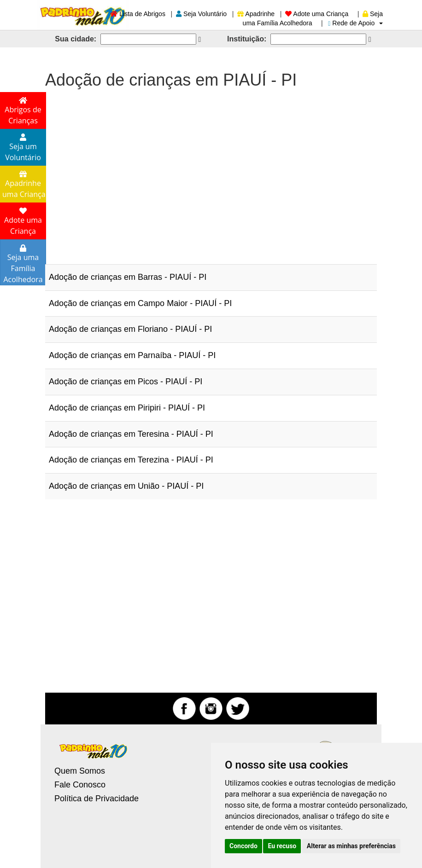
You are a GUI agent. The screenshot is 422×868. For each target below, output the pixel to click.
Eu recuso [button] (282, 846)
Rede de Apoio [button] (355, 23)
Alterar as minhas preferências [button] (351, 846)
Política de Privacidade (97, 799)
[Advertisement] (211, 172)
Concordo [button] (243, 846)
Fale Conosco (80, 785)
